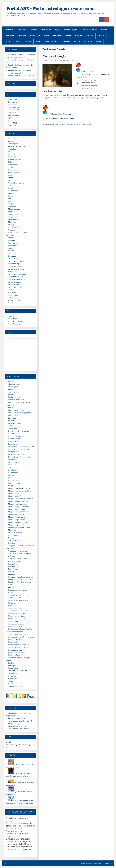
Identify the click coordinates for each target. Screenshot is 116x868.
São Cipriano (13, 253)
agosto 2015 (13, 118)
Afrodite (11, 141)
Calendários (13, 428)
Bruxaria (11, 421)
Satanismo (12, 603)
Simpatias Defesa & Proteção (20, 634)
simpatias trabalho (15, 287)
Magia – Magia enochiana (18, 512)
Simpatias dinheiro (15, 266)
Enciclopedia (13, 441)
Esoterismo (9, 35)
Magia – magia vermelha (18, 522)
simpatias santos (15, 282)
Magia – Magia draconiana (18, 507)
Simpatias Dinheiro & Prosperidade (22, 637)
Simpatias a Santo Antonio (18, 611)
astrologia (12, 157)
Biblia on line (13, 415)
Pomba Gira (13, 564)
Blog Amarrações (15, 724)
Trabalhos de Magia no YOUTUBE (21, 729)
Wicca (99, 41)
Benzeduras (13, 165)
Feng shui (12, 180)
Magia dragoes (14, 209)
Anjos (57, 29)
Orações (79, 35)
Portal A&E (12, 240)
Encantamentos (14, 173)
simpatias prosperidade (17, 274)
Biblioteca (12, 418)
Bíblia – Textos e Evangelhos (19, 413)
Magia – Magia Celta (16, 496)
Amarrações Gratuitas (17, 146)
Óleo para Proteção (54, 57)
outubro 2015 (13, 112)
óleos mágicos (87, 125)
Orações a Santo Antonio (18, 551)
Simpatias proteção (16, 277)
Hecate (11, 188)
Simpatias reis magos (16, 279)
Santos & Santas (15, 598)
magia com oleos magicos (55, 125)
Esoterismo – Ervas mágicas (19, 449)
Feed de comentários (17, 321)
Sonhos (77, 41)
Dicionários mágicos (16, 436)
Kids (10, 199)
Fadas (10, 178)
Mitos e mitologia (15, 533)
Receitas (101, 35)
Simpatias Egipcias (15, 640)
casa (103, 98)
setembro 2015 (14, 115)
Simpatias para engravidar (18, 647)
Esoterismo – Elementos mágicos (21, 447)
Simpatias (65, 41)
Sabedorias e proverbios (18, 590)
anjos (10, 152)
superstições (13, 295)
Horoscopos (35, 35)
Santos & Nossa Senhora (18, 595)
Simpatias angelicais (16, 624)
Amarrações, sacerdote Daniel (20, 721)
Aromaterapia (14, 392)
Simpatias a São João (16, 613)
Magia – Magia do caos (17, 504)
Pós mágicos (13, 243)
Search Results (51, 41)
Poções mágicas (15, 561)
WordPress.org (14, 324)
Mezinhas (57, 35)
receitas (11, 248)
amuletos (12, 149)
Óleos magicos (71, 60)
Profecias (12, 572)
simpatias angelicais (16, 261)
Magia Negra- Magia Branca (19, 726)
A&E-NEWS (22, 29)
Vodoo (11, 681)
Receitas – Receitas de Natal (19, 580)
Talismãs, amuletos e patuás (19, 671)
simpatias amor (14, 259)
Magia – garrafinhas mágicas (19, 488)
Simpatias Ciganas (15, 264)
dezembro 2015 (14, 107)
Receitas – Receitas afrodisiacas (21, 577)
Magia (47, 35)
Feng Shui (22, 35)
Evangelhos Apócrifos (17, 462)
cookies (11, 167)
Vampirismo (13, 679)
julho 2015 (12, 120)
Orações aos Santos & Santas (20, 553)
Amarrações (46, 29)
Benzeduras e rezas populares (20, 410)
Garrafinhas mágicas (16, 183)
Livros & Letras (14, 481)
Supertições (13, 668)
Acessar (11, 316)
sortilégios (12, 292)
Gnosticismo (13, 470)
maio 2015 (12, 125)
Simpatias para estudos (17, 650)
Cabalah (11, 426)
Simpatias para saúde (17, 653)
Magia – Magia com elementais (20, 499)
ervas (10, 175)
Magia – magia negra (16, 517)
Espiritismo (12, 460)
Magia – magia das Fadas (18, 501)
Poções (11, 238)
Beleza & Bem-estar (89, 29)
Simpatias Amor (14, 621)
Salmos (28, 41)
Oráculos (90, 35)
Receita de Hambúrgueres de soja (22, 76)
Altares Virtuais (14, 384)
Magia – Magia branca (17, 494)
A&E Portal (9, 29)
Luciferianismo (14, 483)
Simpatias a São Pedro (17, 619)
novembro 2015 (14, 110)
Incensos (12, 196)
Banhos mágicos (71, 29)
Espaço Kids (13, 452)
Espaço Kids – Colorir (16, 454)
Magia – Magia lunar (16, 514)
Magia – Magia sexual (17, 520)
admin (59, 60)
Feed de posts (14, 319)
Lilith (10, 201)
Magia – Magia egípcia (17, 509)
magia (11, 204)
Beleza (11, 162)
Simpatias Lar (13, 642)
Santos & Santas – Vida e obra (20, 600)
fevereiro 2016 (14, 102)
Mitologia (12, 225)
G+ (17, 863)
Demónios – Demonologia (19, 431)
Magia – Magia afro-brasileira (19, 491)
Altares (34, 29)
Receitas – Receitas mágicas (19, 582)
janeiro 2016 (13, 105)
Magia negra (13, 220)
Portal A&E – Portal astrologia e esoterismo (51, 9)
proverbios (12, 246)
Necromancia (14, 535)
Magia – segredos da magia (19, 525)
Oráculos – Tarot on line (17, 559)
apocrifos (12, 154)
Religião (8, 41)
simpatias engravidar (16, 269)
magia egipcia (14, 212)
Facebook (8, 863)
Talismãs (12, 298)
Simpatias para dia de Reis (18, 645)
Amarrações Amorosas (17, 718)
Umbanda (88, 41)
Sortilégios (12, 666)
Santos (38, 41)
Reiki (10, 585)
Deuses (104, 29)
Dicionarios (12, 170)
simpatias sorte (14, 285)
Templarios (12, 673)
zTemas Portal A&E (15, 686)
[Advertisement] (21, 355)
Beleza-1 (12, 408)
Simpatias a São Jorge (17, 616)
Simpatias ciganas (15, 627)
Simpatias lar (13, 272)
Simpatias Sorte (14, 655)
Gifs (10, 186)
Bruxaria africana (15, 423)
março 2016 (13, 99)
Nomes (68, 35)
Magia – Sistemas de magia (19, 527)
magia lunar (13, 217)
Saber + (18, 41)
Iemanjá (11, 193)
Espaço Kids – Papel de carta (20, 457)
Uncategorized (14, 300)
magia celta (13, 206)
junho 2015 (12, 123)
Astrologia (12, 395)
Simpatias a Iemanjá (16, 608)
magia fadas (13, 214)
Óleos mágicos (68, 114)
